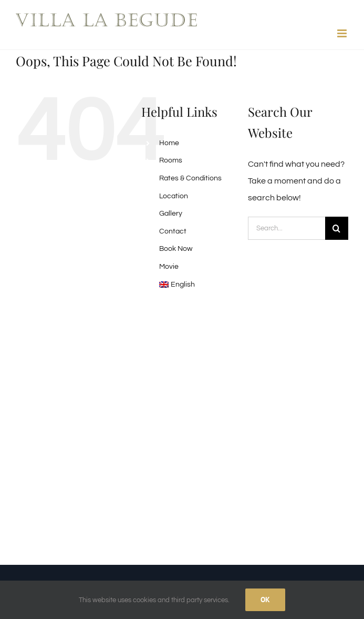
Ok (265, 600)
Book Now (176, 249)
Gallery (171, 214)
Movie (169, 267)
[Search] (337, 228)
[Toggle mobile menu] (343, 33)
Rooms (171, 160)
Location (174, 196)
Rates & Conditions (190, 178)
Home (169, 143)
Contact (173, 231)
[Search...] (287, 228)
